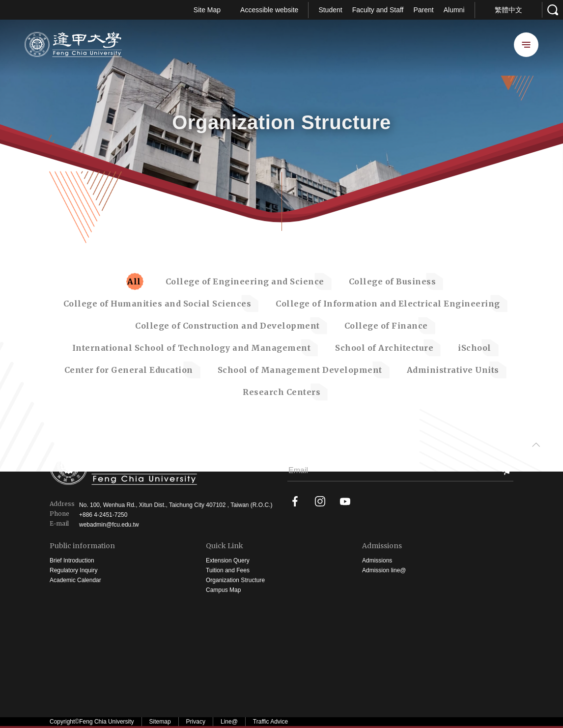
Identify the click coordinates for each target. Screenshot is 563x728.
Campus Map (223, 590)
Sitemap (160, 722)
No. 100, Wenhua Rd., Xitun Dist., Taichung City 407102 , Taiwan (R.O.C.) (176, 505)
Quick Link (225, 546)
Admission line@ (384, 570)
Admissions (382, 546)
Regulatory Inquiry (73, 570)
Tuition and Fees (228, 570)
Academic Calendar (75, 580)
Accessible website (269, 10)
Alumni (454, 10)
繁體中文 (508, 10)
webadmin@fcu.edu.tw (109, 525)
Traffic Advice (270, 722)
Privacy (196, 722)
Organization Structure (235, 580)
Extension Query (228, 560)
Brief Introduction (72, 560)
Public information (82, 546)
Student (330, 10)
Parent (423, 10)
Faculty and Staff (378, 10)
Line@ (229, 722)
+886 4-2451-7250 (103, 515)
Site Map (207, 10)
